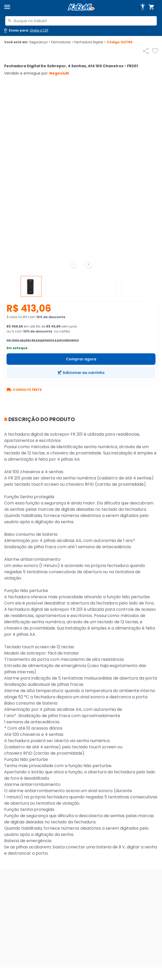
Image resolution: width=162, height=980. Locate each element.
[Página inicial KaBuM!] (81, 7)
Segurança (40, 42)
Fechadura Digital (90, 42)
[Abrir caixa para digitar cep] (26, 30)
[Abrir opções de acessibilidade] (143, 7)
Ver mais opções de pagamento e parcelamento (43, 340)
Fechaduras (62, 42)
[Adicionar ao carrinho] (81, 373)
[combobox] (81, 21)
